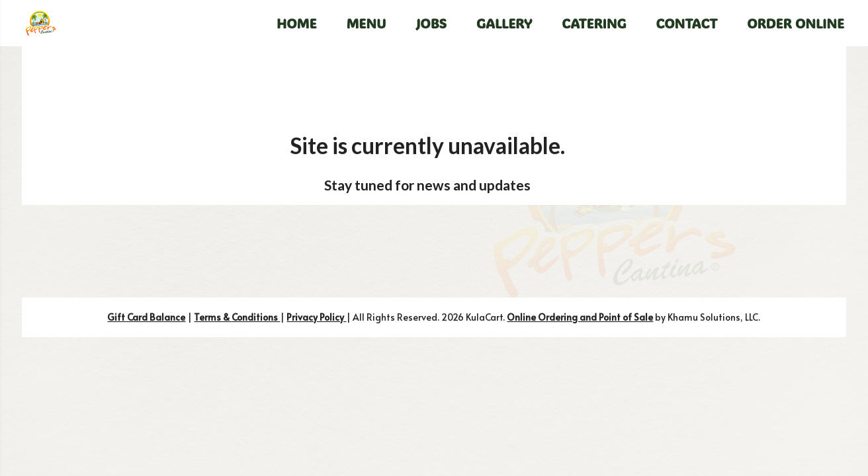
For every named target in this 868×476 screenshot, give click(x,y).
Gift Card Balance (146, 317)
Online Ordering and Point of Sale (580, 317)
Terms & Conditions (237, 317)
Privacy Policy (316, 317)
